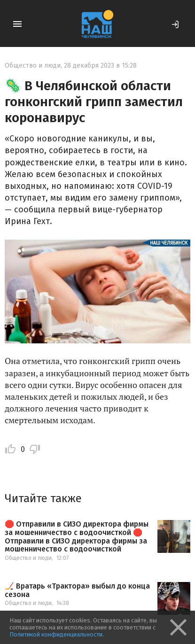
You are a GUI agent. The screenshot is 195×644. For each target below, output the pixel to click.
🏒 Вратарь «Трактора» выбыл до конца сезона (77, 590)
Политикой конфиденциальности (56, 634)
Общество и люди (33, 66)
